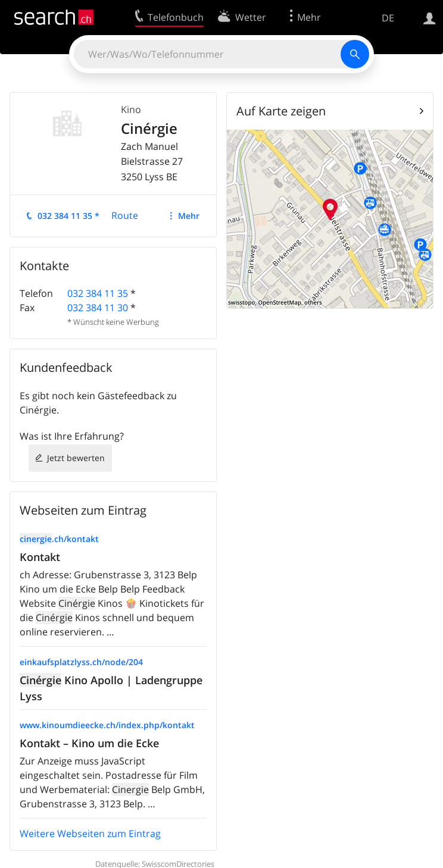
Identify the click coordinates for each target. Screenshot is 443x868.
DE (388, 18)
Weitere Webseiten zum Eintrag (90, 833)
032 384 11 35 (98, 293)
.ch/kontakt (59, 539)
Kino (131, 109)
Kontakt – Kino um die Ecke (89, 743)
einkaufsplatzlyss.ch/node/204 (81, 662)
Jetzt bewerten (76, 458)
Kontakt (40, 557)
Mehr (189, 216)
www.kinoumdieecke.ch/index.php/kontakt (107, 725)
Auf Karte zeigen (281, 111)
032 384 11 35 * (68, 216)
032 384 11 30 (98, 308)
